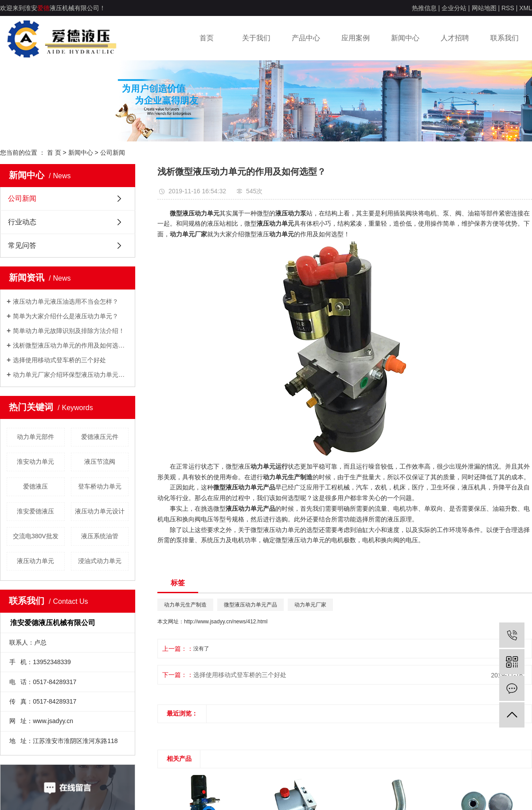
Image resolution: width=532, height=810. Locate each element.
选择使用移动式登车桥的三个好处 (59, 360)
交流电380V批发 (36, 536)
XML (526, 8)
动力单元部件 (35, 437)
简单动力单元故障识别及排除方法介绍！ (69, 331)
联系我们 (505, 38)
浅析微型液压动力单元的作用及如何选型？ (71, 345)
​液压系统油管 (100, 536)
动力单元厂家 (310, 605)
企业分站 (454, 8)
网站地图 (484, 8)
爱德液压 (35, 486)
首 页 (54, 153)
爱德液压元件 (100, 437)
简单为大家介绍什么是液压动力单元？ (66, 316)
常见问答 (22, 245)
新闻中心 (405, 38)
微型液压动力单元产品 (250, 605)
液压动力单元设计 (100, 511)
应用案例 (356, 38)
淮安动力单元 (35, 462)
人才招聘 (455, 38)
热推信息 (424, 8)
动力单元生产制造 (185, 605)
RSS (508, 8)
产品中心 (306, 38)
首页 (207, 38)
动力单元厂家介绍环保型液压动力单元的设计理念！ (71, 375)
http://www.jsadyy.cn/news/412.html (226, 622)
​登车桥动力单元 (100, 486)
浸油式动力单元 (100, 561)
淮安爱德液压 (35, 511)
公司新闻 (113, 153)
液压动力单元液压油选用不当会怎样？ (66, 301)
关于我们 (256, 38)
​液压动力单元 (35, 561)
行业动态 (22, 222)
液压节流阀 (100, 462)
